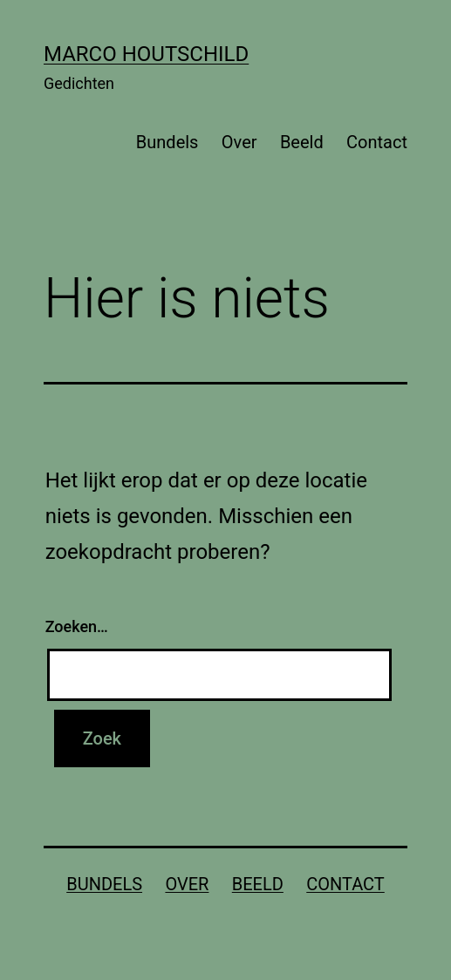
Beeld (302, 142)
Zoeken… (77, 626)
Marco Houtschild (146, 54)
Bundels (167, 142)
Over (239, 142)
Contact (377, 142)
